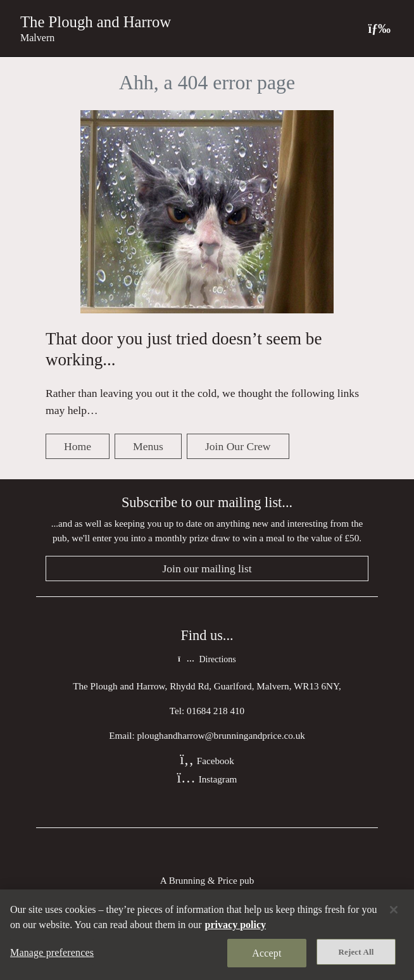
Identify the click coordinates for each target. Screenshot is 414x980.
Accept (267, 953)
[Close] (394, 910)
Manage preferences (52, 952)
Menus (148, 446)
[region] (207, 935)
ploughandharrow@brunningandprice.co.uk (221, 735)
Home (78, 446)
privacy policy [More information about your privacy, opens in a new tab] (235, 925)
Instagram (207, 779)
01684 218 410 (216, 711)
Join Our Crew (238, 446)
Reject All (356, 952)
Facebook (207, 761)
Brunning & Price (203, 880)
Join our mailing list (207, 569)
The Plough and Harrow (96, 22)
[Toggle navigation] (379, 28)
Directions (207, 659)
